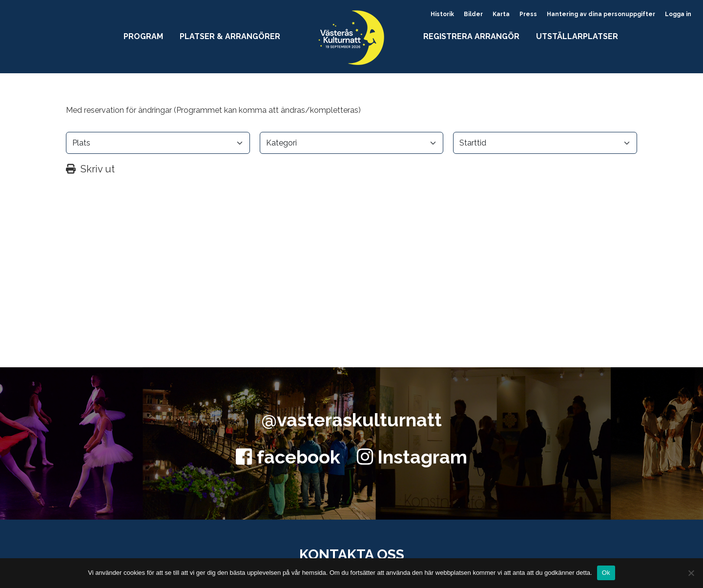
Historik (442, 14)
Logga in (678, 14)
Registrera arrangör (471, 36)
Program (143, 36)
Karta (501, 14)
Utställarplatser (577, 36)
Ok (606, 573)
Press (528, 14)
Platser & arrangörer (230, 36)
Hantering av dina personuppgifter (601, 14)
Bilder (473, 14)
